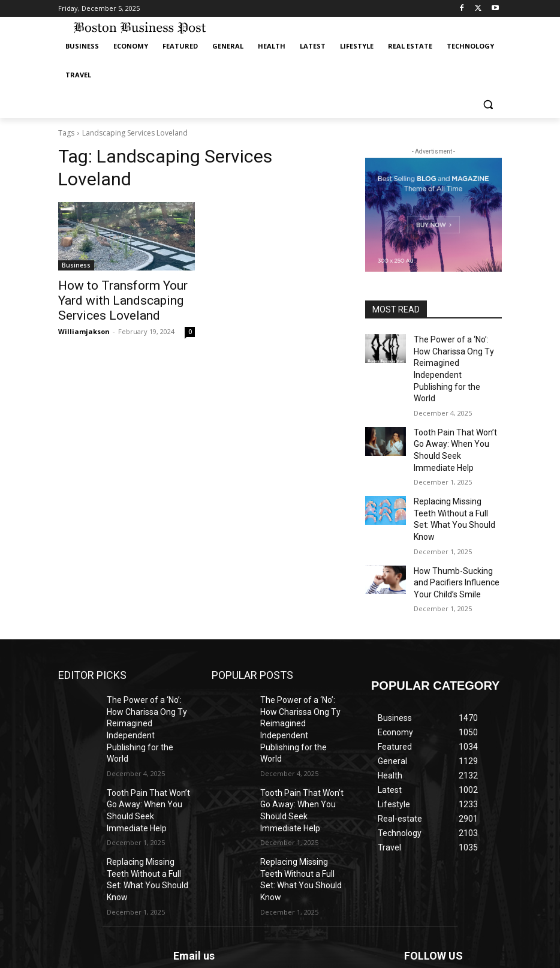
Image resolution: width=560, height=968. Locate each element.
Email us (194, 824)
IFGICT (148, 957)
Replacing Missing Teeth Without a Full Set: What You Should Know (454, 464)
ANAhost (158, 944)
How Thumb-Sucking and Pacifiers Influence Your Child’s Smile (454, 516)
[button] (488, 104)
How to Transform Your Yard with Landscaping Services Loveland (122, 298)
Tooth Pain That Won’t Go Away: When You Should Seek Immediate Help (455, 411)
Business (76, 265)
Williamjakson (84, 326)
